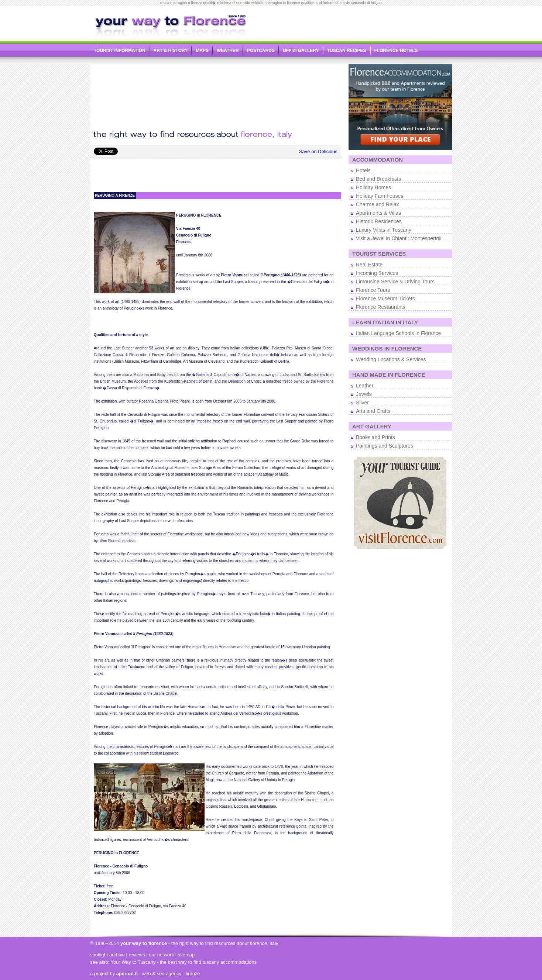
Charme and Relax (378, 204)
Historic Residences (379, 221)
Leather (365, 386)
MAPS (202, 51)
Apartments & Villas (378, 213)
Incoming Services (377, 273)
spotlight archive (107, 955)
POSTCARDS (261, 51)
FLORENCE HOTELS (396, 51)
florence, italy (264, 943)
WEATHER (228, 51)
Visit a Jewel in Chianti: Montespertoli (399, 238)
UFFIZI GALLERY (301, 51)
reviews (137, 955)
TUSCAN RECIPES (347, 51)
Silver (362, 403)
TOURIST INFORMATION (120, 51)
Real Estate (369, 265)
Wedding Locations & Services (391, 359)
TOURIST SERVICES (379, 254)
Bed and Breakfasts (378, 179)
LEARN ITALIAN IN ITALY (385, 322)
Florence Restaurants (381, 307)
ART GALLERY (372, 426)
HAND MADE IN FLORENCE (389, 375)
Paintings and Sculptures (385, 446)
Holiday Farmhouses (380, 196)
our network (161, 955)
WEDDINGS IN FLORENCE (387, 348)
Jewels (364, 394)
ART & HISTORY (171, 51)
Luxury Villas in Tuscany (384, 230)
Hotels (363, 170)
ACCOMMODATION (378, 160)
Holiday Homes (373, 187)
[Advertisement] (366, 22)
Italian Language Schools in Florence (398, 333)
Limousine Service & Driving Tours (395, 282)
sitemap (186, 955)
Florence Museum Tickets (385, 299)
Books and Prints (375, 437)
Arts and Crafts (373, 411)
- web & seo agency (149, 974)
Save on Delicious (318, 151)
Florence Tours (373, 290)
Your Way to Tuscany (133, 962)
